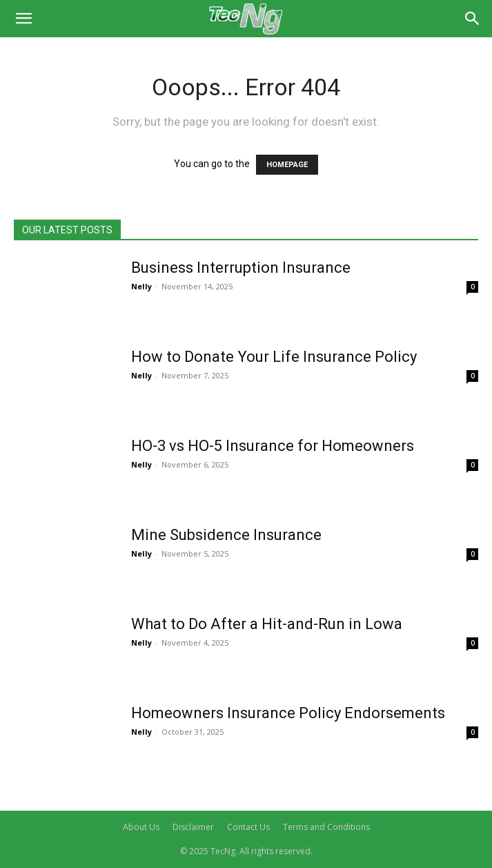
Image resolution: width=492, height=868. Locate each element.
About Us (141, 827)
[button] (23, 19)
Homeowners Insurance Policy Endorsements (288, 713)
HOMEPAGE (287, 165)
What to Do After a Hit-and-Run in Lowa (267, 624)
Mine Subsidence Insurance (226, 535)
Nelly (141, 286)
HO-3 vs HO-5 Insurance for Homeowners (273, 446)
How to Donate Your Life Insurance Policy (274, 357)
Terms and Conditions (326, 827)
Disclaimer (193, 827)
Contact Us (248, 827)
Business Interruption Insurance (241, 268)
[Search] (473, 19)
